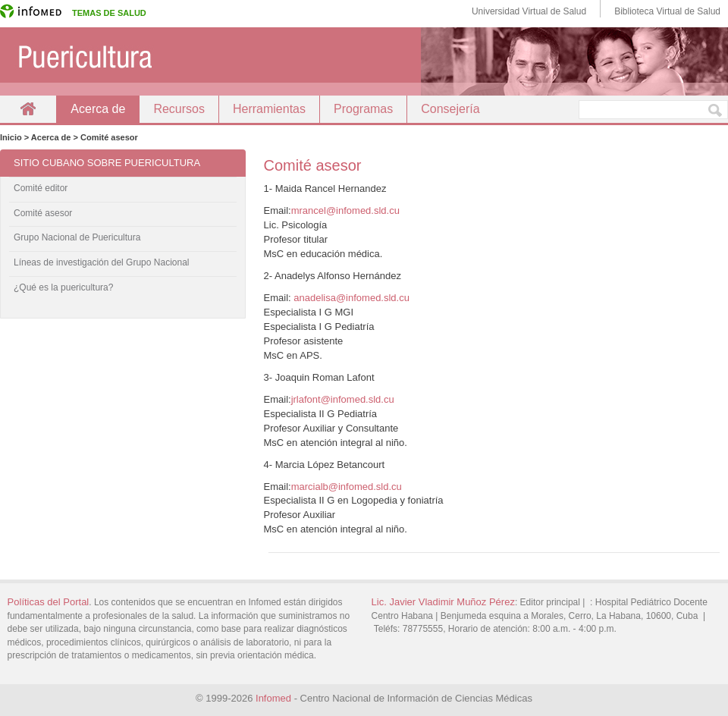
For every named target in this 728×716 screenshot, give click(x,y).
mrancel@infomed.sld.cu (345, 210)
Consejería (450, 109)
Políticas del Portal (49, 602)
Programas (363, 109)
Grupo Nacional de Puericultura (77, 237)
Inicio (28, 109)
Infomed (273, 698)
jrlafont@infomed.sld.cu (343, 399)
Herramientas (269, 109)
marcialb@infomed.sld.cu (347, 487)
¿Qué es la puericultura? (63, 287)
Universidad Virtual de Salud (529, 11)
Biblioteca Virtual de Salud (667, 11)
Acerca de (98, 109)
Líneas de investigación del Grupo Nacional (101, 262)
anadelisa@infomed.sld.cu (351, 298)
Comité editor (41, 188)
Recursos (179, 109)
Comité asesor (43, 213)
